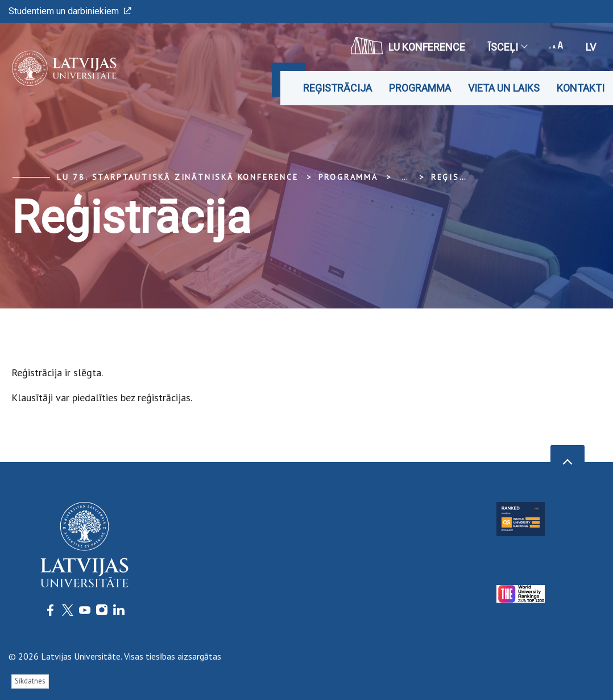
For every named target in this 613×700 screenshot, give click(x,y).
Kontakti (581, 88)
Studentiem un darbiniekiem (70, 11)
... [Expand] (405, 177)
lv (591, 47)
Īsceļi (507, 47)
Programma (420, 88)
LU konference (408, 46)
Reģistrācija (337, 88)
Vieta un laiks (504, 88)
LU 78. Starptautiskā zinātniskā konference (178, 177)
